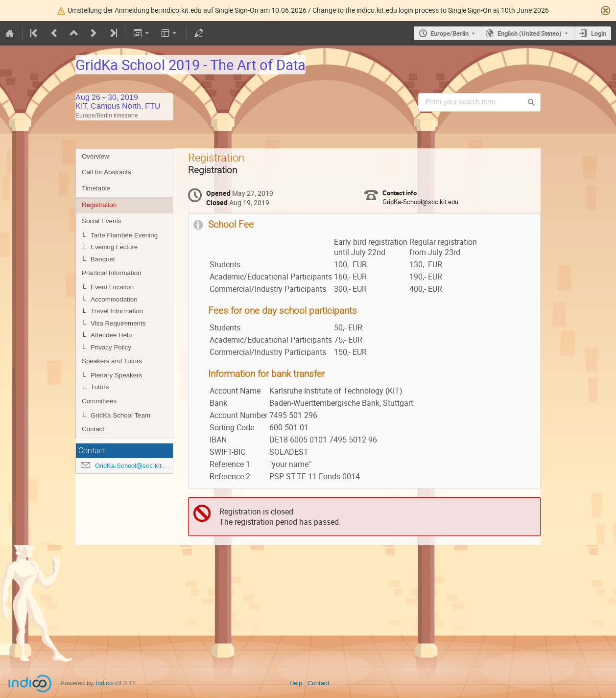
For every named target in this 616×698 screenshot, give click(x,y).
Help (296, 683)
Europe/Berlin (450, 33)
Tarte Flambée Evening (124, 235)
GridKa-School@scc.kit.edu (134, 466)
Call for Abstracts (107, 172)
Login (599, 33)
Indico (104, 683)
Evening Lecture (114, 247)
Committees (99, 401)
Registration (99, 205)
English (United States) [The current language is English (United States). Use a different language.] (530, 33)
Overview (95, 156)
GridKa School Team (120, 415)
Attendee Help (111, 335)
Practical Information (111, 273)
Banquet (103, 259)
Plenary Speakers (116, 375)
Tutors (100, 387)
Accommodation (114, 299)
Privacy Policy (111, 347)
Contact (93, 429)
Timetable (96, 188)
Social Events (102, 221)
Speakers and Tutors (112, 361)
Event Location (112, 287)
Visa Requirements (118, 323)
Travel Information (117, 311)
